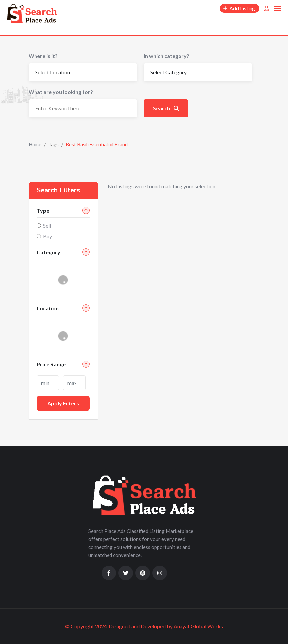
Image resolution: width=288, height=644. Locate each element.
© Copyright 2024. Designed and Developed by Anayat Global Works (144, 626)
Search (166, 108)
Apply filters (63, 403)
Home (35, 144)
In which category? (167, 56)
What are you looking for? (61, 92)
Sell (47, 226)
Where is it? (43, 56)
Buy (48, 236)
